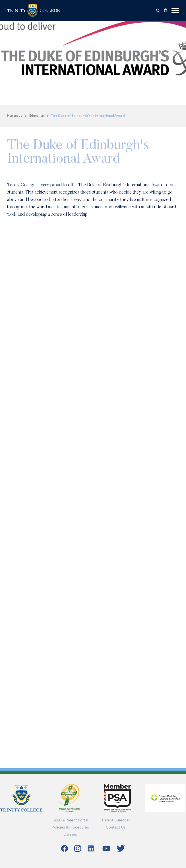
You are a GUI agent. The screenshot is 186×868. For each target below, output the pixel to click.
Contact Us (116, 827)
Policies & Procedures (70, 827)
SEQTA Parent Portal (70, 820)
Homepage (15, 116)
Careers (70, 834)
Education (37, 116)
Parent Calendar (116, 820)
